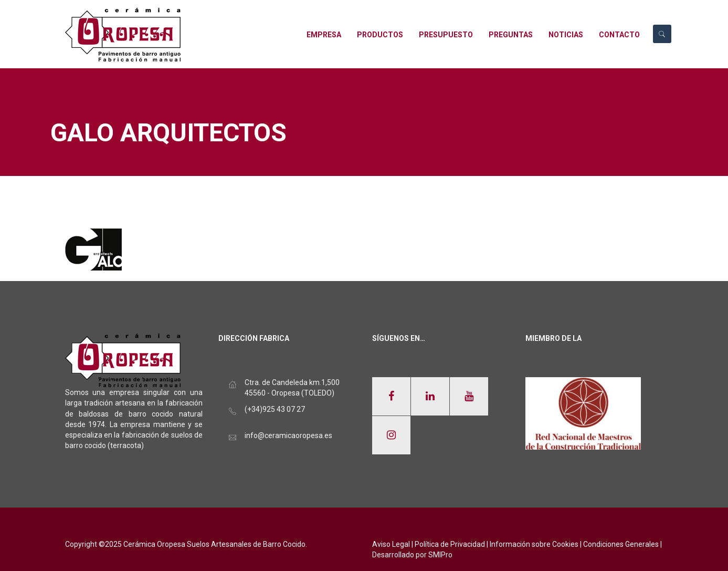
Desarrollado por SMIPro (412, 555)
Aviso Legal (391, 544)
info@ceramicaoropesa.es (288, 435)
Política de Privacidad (450, 544)
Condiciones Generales (621, 544)
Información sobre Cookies (534, 544)
